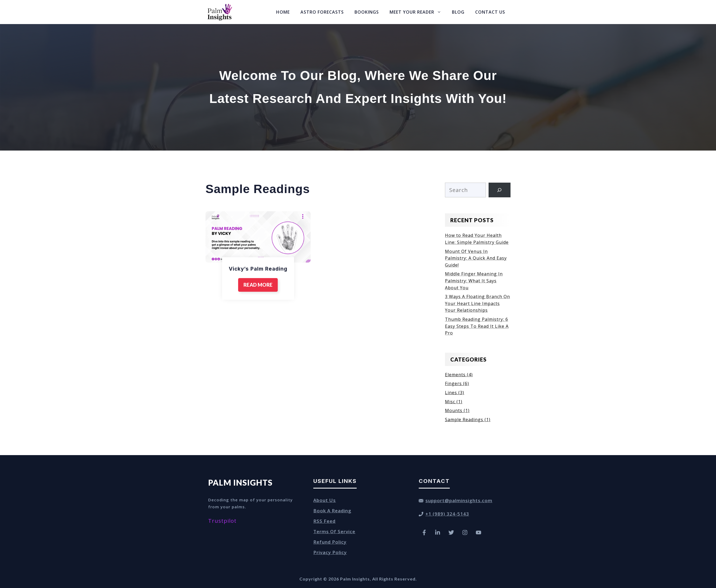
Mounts (454, 410)
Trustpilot (222, 521)
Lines (451, 393)
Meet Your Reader (418, 12)
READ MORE (258, 285)
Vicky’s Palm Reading (258, 269)
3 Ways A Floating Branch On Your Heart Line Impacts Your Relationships (477, 303)
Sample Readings (464, 420)
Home (283, 12)
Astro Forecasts (322, 12)
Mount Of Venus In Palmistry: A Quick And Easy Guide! (476, 258)
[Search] (500, 190)
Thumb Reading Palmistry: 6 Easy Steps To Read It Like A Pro (477, 326)
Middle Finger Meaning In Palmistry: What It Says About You (474, 281)
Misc (450, 402)
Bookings (367, 12)
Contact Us (490, 12)
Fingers (453, 383)
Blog (458, 12)
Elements (455, 375)
